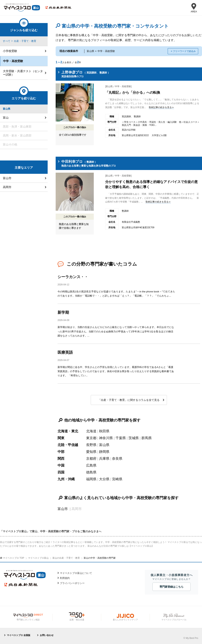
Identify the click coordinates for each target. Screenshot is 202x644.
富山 (6, 118)
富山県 (104, 445)
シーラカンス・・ (73, 277)
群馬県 (147, 438)
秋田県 (104, 431)
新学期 (63, 312)
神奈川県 (106, 438)
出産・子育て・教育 (25, 41)
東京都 (91, 438)
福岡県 (91, 479)
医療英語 (65, 352)
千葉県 (121, 438)
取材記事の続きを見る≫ (161, 107)
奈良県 (117, 459)
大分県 (104, 479)
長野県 (91, 445)
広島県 (91, 465)
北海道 (91, 431)
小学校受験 (10, 51)
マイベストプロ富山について (76, 573)
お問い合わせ (47, 635)
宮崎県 (117, 479)
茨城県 (134, 438)
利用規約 (65, 578)
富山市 (63, 509)
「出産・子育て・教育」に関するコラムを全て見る (129, 400)
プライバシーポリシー (72, 583)
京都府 (91, 459)
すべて (7, 41)
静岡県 (104, 452)
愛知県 (91, 452)
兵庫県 (104, 459)
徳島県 (91, 472)
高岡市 (7, 187)
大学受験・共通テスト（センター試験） (23, 73)
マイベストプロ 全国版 (19, 635)
